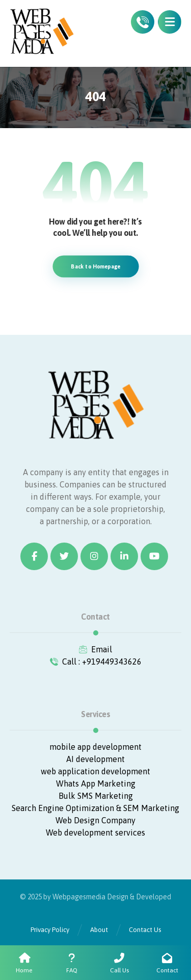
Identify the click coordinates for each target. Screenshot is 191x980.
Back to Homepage (95, 266)
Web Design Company (95, 820)
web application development (95, 771)
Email (95, 649)
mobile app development (95, 747)
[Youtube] (154, 556)
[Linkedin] (124, 556)
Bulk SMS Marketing (96, 796)
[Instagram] (94, 556)
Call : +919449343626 (96, 661)
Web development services (95, 832)
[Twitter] (64, 556)
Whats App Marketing (96, 783)
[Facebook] (34, 556)
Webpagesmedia (79, 897)
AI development (95, 759)
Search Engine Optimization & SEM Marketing (95, 808)
